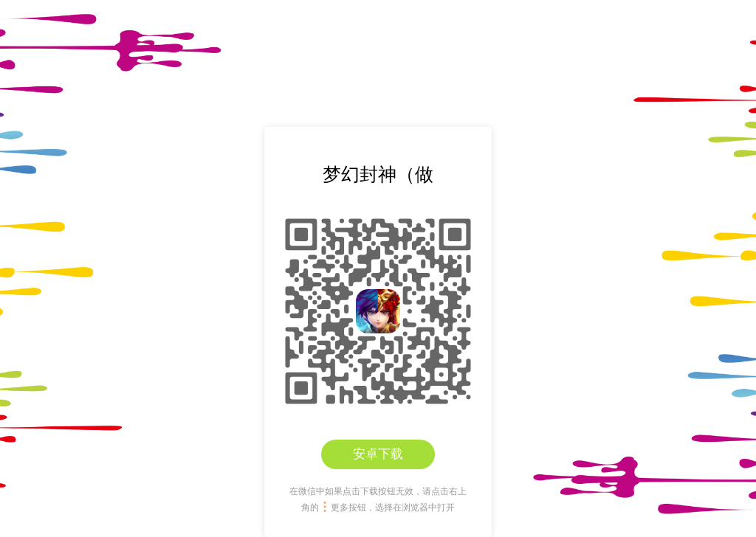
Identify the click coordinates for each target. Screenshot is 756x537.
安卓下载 (378, 454)
